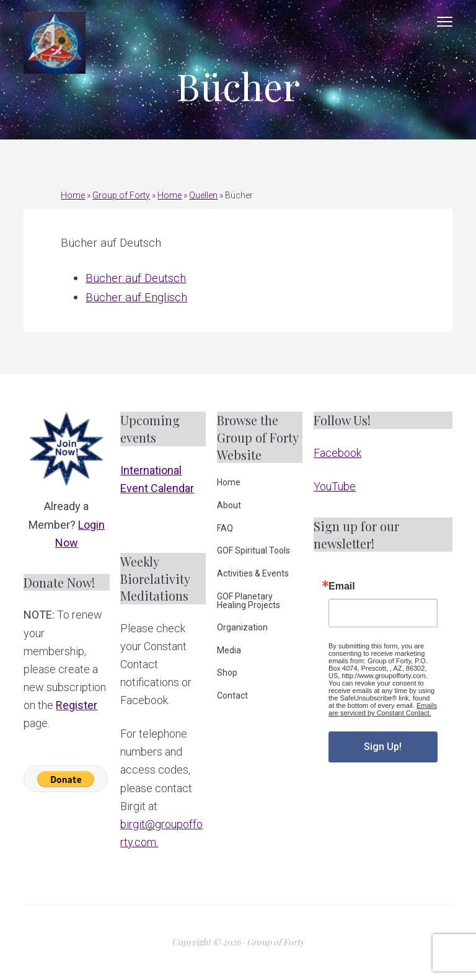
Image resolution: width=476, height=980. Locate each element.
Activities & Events (253, 573)
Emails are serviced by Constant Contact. (383, 709)
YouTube (335, 486)
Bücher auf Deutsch (136, 278)
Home (73, 195)
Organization (242, 627)
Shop (227, 673)
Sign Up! (383, 747)
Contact (232, 695)
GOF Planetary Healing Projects (249, 601)
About (229, 505)
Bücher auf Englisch (136, 297)
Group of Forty (121, 195)
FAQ (225, 528)
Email (342, 586)
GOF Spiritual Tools (253, 550)
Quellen (203, 195)
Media (229, 650)
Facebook (337, 453)
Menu (445, 22)
